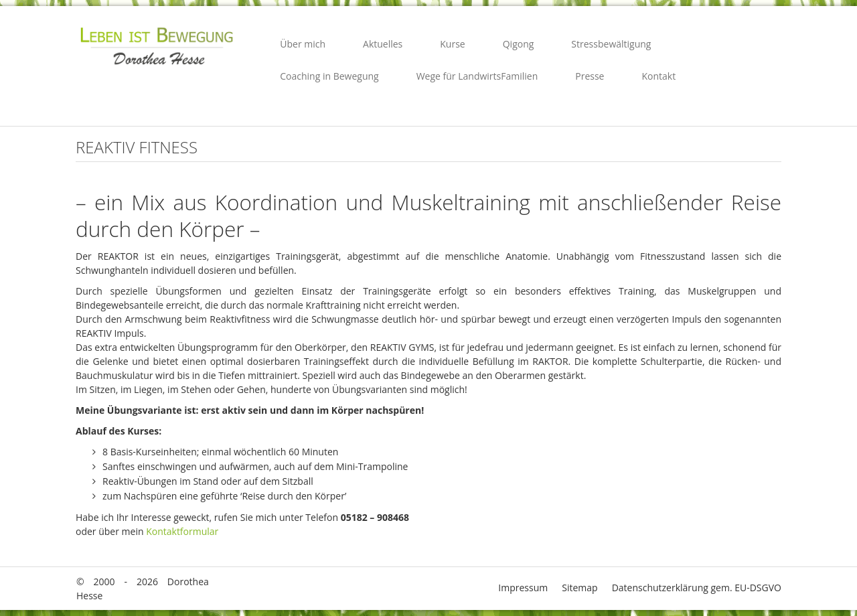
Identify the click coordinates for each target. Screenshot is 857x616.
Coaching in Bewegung (329, 76)
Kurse (452, 44)
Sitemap (579, 588)
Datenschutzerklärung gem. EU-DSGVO (697, 588)
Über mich (303, 44)
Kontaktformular (182, 531)
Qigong (519, 44)
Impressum (523, 588)
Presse (590, 76)
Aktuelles (383, 44)
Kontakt (658, 76)
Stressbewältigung (611, 44)
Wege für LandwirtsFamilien (477, 76)
